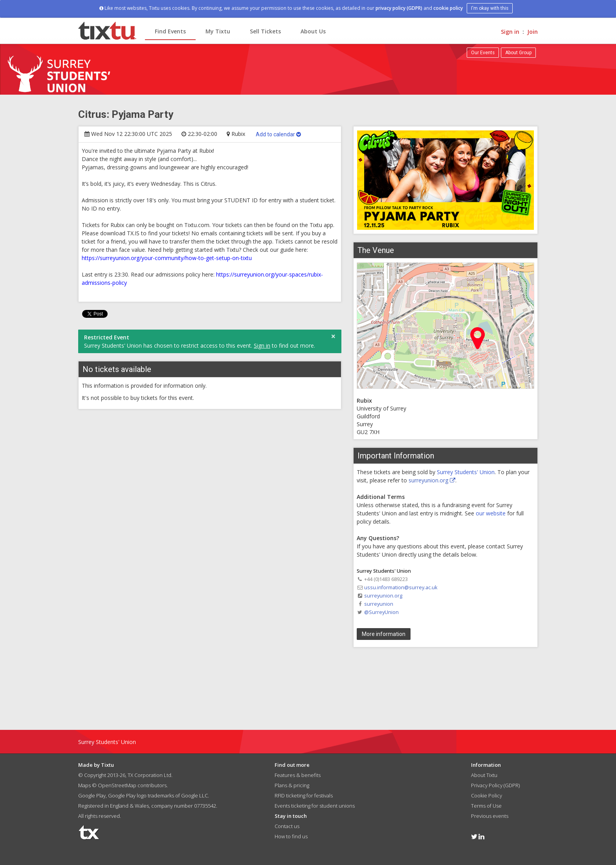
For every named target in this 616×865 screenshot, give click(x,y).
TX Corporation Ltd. (150, 775)
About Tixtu (484, 775)
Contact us (287, 826)
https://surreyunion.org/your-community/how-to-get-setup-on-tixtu (167, 258)
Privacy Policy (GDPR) (495, 785)
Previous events (490, 816)
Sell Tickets (265, 31)
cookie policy (448, 8)
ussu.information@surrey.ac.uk (401, 587)
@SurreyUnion (381, 612)
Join (533, 32)
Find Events (170, 31)
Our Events (483, 53)
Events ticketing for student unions (315, 806)
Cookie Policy (487, 795)
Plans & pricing (292, 785)
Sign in (510, 32)
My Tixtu (218, 31)
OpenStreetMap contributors (132, 785)
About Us (313, 31)
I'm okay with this (490, 8)
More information (384, 634)
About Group (518, 53)
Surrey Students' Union (466, 472)
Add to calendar (278, 134)
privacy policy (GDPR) (399, 8)
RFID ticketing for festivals (304, 795)
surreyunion (379, 604)
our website (491, 513)
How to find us (291, 836)
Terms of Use (486, 806)
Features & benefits (298, 775)
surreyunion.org (432, 480)
